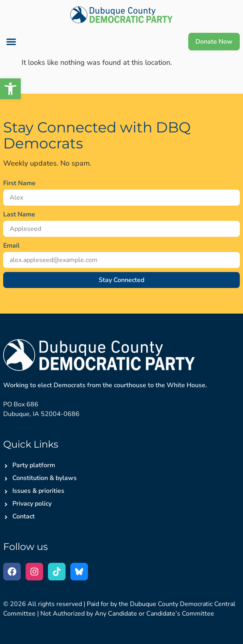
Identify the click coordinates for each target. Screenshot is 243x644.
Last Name (19, 214)
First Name (19, 183)
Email (11, 246)
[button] (11, 42)
